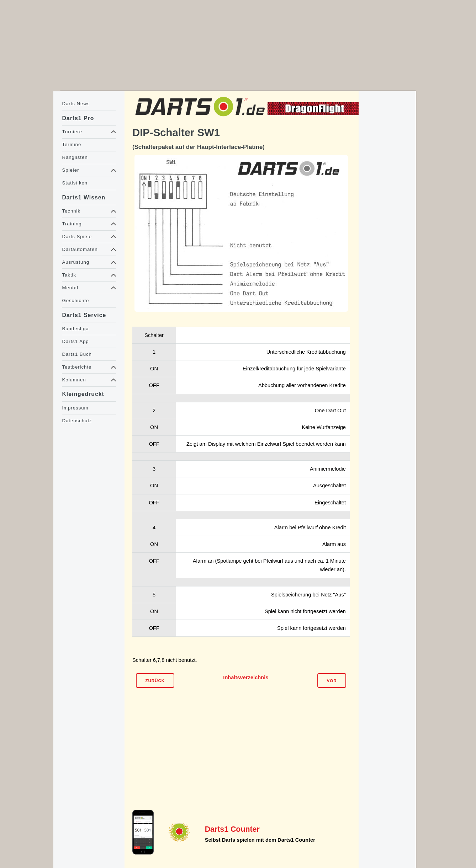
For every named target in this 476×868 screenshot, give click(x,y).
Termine (72, 144)
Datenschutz (77, 421)
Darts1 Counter (232, 829)
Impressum (75, 408)
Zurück (155, 681)
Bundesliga (75, 329)
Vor (332, 681)
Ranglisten (75, 157)
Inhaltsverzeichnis (246, 677)
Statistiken (75, 183)
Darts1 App (75, 341)
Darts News (76, 104)
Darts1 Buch (77, 354)
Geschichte (75, 301)
